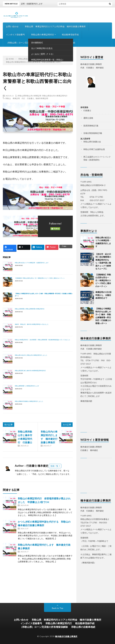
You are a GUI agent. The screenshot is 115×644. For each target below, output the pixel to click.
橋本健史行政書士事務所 (66, 636)
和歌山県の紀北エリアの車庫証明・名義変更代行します (32, 263)
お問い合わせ (12, 26)
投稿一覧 (54, 466)
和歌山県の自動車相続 (65, 43)
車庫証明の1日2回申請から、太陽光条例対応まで (103, 295)
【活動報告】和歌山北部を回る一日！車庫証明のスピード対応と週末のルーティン (40, 278)
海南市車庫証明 (42, 98)
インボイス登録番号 (15, 35)
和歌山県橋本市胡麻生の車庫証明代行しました (29, 401)
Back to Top (58, 608)
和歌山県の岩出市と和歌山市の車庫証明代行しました (31, 355)
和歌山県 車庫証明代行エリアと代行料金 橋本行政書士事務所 (55, 26)
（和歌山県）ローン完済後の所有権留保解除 (27, 43)
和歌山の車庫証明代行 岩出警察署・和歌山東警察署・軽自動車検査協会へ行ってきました (42, 340)
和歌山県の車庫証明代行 (43, 35)
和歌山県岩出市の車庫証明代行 (55, 96)
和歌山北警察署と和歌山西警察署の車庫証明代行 (30, 309)
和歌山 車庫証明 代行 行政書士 (20, 98)
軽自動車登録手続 (70, 35)
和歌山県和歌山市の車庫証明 (30, 96)
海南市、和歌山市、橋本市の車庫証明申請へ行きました (32, 324)
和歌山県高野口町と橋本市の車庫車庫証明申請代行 (30, 371)
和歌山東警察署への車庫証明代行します (27, 386)
